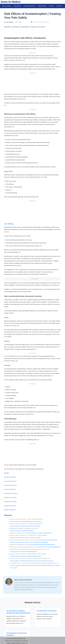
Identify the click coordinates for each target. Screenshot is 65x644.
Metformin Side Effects (10, 489)
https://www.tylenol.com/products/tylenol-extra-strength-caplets (25, 526)
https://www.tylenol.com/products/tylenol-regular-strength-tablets (25, 556)
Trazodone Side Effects (10, 481)
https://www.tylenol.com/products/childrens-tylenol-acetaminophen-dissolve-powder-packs (32, 561)
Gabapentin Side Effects (10, 502)
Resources (59, 6)
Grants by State (17, 6)
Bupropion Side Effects (10, 477)
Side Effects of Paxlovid (10, 498)
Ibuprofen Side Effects (10, 510)
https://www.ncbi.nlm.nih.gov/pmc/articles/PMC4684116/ (24, 552)
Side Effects (8, 27)
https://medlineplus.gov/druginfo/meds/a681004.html (42, 545)
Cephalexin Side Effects (10, 506)
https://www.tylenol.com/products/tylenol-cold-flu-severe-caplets (25, 538)
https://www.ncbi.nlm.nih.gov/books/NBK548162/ (49, 547)
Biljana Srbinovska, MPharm (43, 22)
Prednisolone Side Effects (11, 493)
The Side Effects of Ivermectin (47, 611)
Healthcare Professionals (29, 6)
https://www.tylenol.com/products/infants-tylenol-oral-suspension (25, 521)
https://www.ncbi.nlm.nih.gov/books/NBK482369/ (22, 531)
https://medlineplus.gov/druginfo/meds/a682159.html (39, 533)
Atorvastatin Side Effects (10, 485)
